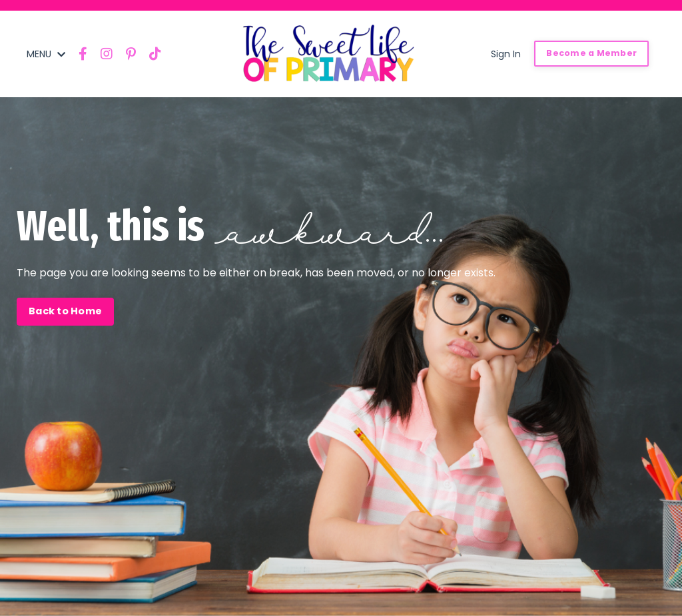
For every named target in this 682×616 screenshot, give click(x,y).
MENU (46, 54)
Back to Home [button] (65, 311)
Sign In (506, 54)
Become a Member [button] (591, 53)
